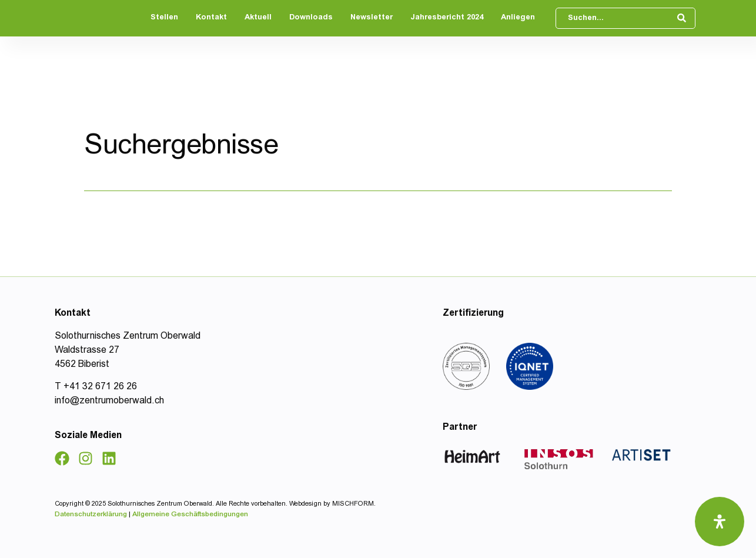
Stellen (164, 18)
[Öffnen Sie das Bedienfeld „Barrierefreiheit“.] (720, 522)
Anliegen (518, 18)
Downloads (311, 18)
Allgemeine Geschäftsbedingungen (190, 514)
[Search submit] (683, 18)
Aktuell (258, 18)
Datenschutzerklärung (92, 514)
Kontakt (211, 18)
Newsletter (372, 18)
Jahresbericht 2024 (447, 18)
